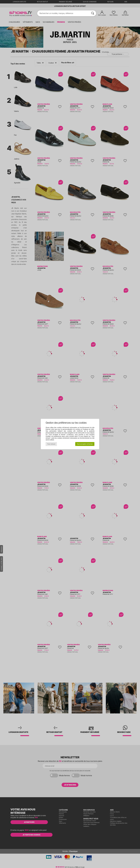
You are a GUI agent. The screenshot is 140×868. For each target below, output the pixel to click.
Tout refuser (51, 444)
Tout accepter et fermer (85, 444)
